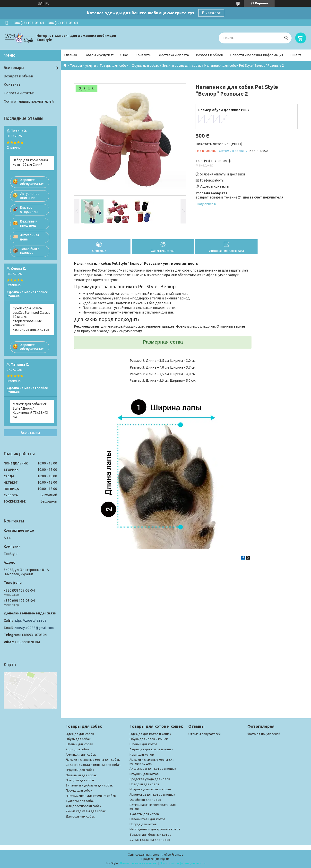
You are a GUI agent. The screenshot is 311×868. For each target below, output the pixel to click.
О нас (124, 55)
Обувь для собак (145, 66)
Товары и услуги (97, 55)
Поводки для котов (144, 784)
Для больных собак (80, 816)
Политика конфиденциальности (183, 863)
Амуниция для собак (81, 754)
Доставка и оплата (174, 55)
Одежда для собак (80, 734)
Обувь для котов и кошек (149, 739)
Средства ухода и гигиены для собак (93, 765)
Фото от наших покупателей (29, 101)
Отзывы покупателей (204, 734)
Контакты (144, 55)
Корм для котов (142, 754)
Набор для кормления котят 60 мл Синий (30, 162)
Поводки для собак (80, 780)
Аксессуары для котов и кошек (153, 769)
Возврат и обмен (210, 55)
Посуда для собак (79, 790)
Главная (71, 55)
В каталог (211, 13)
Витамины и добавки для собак (89, 785)
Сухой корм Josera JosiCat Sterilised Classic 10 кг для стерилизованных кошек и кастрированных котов (31, 319)
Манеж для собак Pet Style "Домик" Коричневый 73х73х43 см (30, 410)
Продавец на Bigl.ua (155, 859)
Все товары (14, 68)
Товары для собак (114, 66)
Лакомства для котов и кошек (152, 794)
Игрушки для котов (144, 774)
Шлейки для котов (143, 744)
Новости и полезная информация (257, 55)
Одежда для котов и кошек (150, 734)
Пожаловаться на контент (139, 863)
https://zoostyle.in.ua (30, 620)
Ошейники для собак (81, 775)
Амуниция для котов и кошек (151, 749)
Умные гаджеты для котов (150, 840)
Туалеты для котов (144, 814)
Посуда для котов (143, 824)
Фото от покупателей (264, 734)
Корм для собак (78, 749)
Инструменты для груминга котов (155, 829)
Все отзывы (30, 433)
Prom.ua (177, 855)
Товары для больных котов (150, 835)
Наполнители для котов (147, 819)
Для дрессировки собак (83, 806)
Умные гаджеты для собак (86, 811)
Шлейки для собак (79, 744)
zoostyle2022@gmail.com (34, 628)
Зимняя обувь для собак (182, 66)
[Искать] (286, 38)
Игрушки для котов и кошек (151, 789)
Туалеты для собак (80, 801)
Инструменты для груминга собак (91, 796)
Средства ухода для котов (150, 779)
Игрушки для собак (80, 770)
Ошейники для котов (145, 800)
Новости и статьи (19, 93)
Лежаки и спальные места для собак (93, 760)
